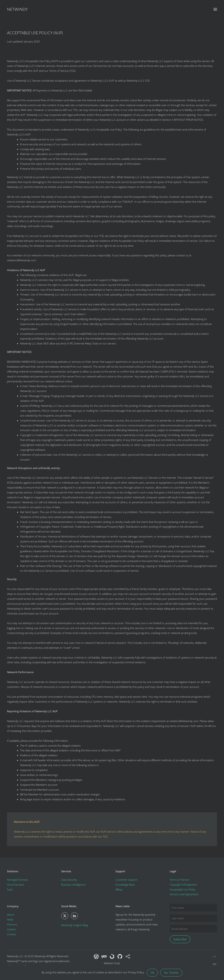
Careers (12, 929)
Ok (152, 973)
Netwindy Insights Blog (75, 925)
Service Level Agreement (184, 894)
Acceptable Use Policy (182, 889)
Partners (12, 924)
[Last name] (193, 918)
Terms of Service (179, 880)
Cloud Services (15, 885)
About (11, 915)
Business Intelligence (73, 885)
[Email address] (193, 929)
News (10, 919)
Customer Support (126, 880)
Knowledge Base (125, 885)
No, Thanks (171, 973)
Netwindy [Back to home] (17, 9)
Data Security (69, 880)
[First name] (193, 908)
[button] (215, 9)
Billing (119, 889)
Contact (12, 934)
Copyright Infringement (183, 885)
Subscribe (180, 939)
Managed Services (18, 880)
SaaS (10, 889)
